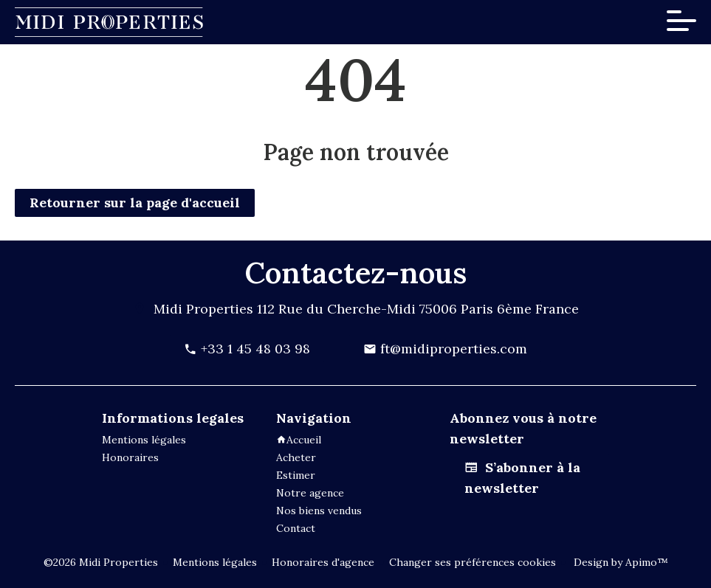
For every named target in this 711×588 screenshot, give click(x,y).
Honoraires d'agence (323, 562)
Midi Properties (203, 309)
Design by (619, 562)
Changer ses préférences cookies (473, 562)
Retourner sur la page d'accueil (135, 203)
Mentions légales (215, 562)
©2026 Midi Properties (101, 562)
